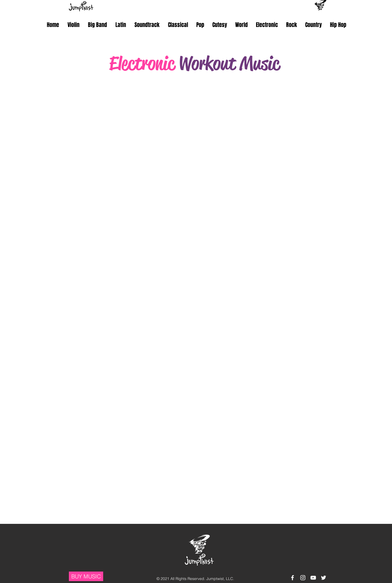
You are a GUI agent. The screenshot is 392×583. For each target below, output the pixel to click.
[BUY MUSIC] (86, 576)
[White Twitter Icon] (324, 578)
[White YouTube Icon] (313, 578)
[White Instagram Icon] (303, 578)
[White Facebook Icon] (293, 578)
